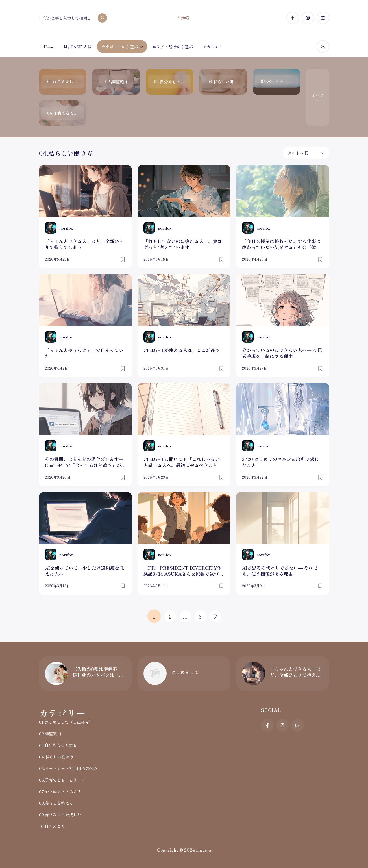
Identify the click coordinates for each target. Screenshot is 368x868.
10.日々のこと (52, 826)
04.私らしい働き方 (56, 757)
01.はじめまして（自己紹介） (66, 722)
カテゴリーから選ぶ (120, 47)
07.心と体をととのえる (60, 791)
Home (49, 47)
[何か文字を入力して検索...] (74, 18)
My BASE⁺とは (78, 47)
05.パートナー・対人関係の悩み (68, 768)
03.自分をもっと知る (58, 745)
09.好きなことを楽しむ (60, 815)
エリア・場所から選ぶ (173, 47)
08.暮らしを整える (56, 803)
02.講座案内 (50, 734)
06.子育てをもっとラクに (62, 780)
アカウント (213, 47)
